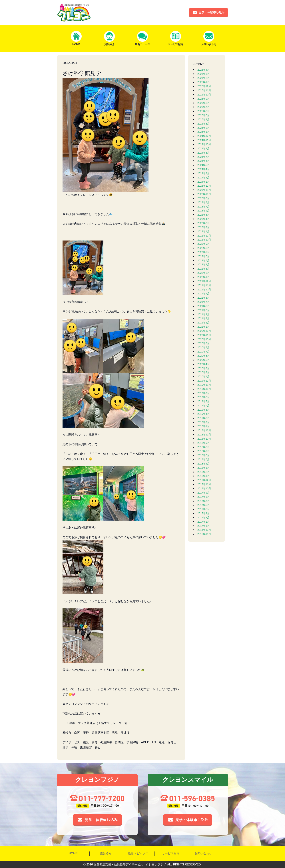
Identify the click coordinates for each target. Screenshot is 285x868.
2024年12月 (204, 136)
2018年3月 (203, 468)
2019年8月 (203, 397)
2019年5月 (203, 410)
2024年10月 (204, 144)
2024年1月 (203, 182)
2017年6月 (203, 505)
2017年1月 (203, 526)
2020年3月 (203, 368)
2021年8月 (203, 298)
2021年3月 (203, 318)
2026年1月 (203, 82)
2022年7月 (203, 252)
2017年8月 (203, 497)
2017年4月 (203, 513)
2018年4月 (203, 464)
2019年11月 (204, 385)
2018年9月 (203, 443)
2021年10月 (204, 290)
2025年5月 (203, 115)
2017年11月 (204, 484)
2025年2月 (203, 128)
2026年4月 (203, 70)
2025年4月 (203, 119)
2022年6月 (203, 256)
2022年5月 (203, 260)
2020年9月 (203, 343)
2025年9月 (203, 99)
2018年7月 (203, 451)
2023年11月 (204, 190)
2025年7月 (203, 107)
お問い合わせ (203, 853)
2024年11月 (204, 140)
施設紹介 (106, 853)
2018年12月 (204, 430)
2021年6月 (203, 306)
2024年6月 (203, 161)
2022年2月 (203, 273)
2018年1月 (203, 476)
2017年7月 (203, 501)
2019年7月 (203, 401)
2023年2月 (203, 227)
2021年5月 (203, 310)
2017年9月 (203, 493)
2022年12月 (204, 236)
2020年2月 (203, 372)
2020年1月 (203, 376)
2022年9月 (203, 244)
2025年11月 (204, 90)
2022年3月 (203, 269)
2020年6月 (203, 356)
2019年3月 (203, 418)
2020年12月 (204, 331)
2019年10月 (204, 389)
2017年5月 (203, 509)
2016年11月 (204, 534)
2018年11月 (204, 435)
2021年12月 (204, 281)
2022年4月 (203, 264)
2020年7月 (203, 352)
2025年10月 (204, 95)
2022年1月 (203, 277)
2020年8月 (203, 347)
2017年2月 (203, 522)
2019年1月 (203, 426)
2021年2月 (203, 323)
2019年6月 (203, 406)
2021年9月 (203, 294)
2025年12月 (204, 86)
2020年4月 (203, 364)
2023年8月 (203, 202)
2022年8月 (203, 248)
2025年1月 (203, 132)
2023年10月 (204, 194)
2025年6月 (203, 111)
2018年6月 (203, 455)
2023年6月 (203, 211)
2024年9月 (203, 148)
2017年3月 (203, 517)
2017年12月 (204, 480)
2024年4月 (203, 169)
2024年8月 (203, 153)
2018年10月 (204, 439)
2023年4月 (203, 219)
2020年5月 (203, 360)
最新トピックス (138, 853)
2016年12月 (204, 530)
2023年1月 (203, 231)
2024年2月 (203, 178)
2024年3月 (203, 173)
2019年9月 (203, 393)
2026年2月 (203, 78)
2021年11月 (204, 285)
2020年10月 (204, 339)
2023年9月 (203, 198)
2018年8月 (203, 447)
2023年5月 (203, 215)
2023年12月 (204, 186)
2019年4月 (203, 414)
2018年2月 (203, 472)
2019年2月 (203, 422)
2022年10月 (204, 240)
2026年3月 (203, 74)
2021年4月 (203, 314)
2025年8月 (203, 103)
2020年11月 (204, 335)
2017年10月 (204, 488)
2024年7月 (203, 157)
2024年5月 (203, 165)
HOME (73, 853)
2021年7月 (203, 302)
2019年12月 (204, 381)
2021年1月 (203, 327)
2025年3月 (203, 124)
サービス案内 (171, 853)
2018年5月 (203, 459)
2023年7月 (203, 207)
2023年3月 (203, 223)
